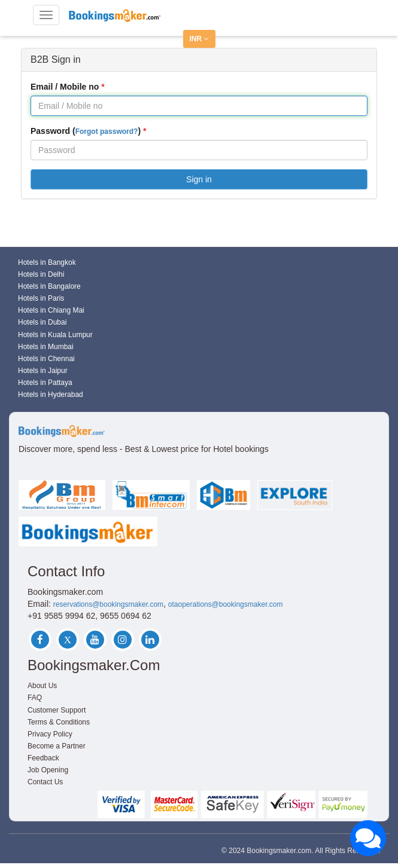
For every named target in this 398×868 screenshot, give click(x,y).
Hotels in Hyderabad (51, 395)
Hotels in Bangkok (47, 262)
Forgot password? (107, 132)
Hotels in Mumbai (46, 347)
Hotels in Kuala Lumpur (55, 335)
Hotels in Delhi (41, 274)
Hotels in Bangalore (49, 286)
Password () (86, 131)
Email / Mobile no (65, 87)
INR (199, 39)
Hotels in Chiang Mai (51, 310)
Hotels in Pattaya (45, 383)
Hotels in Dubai (42, 322)
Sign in (199, 179)
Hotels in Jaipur (43, 371)
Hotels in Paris (41, 298)
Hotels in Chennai (46, 359)
